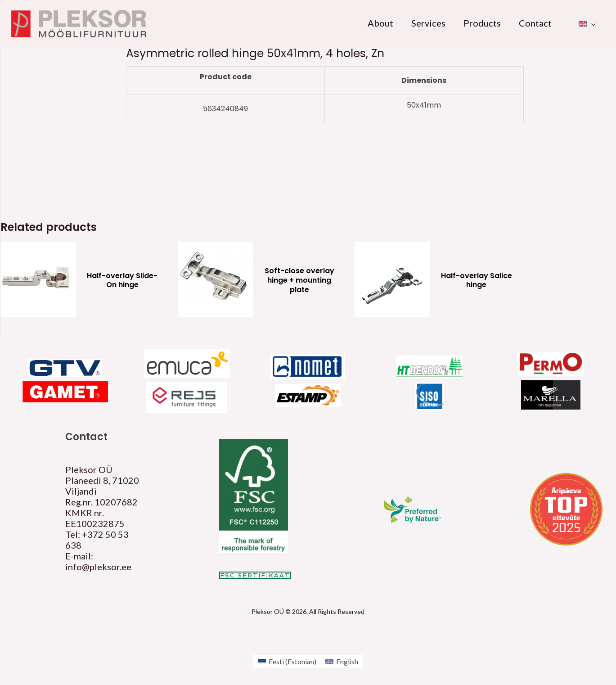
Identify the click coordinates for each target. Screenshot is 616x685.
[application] (591, 23)
